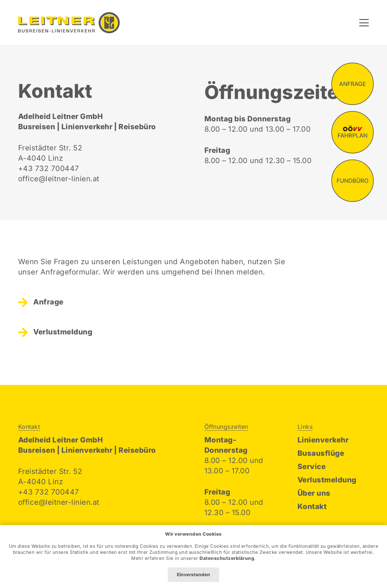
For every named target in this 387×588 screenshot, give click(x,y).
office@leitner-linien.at (59, 179)
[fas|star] (353, 84)
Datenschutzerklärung (227, 558)
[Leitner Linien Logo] (69, 23)
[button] (364, 23)
